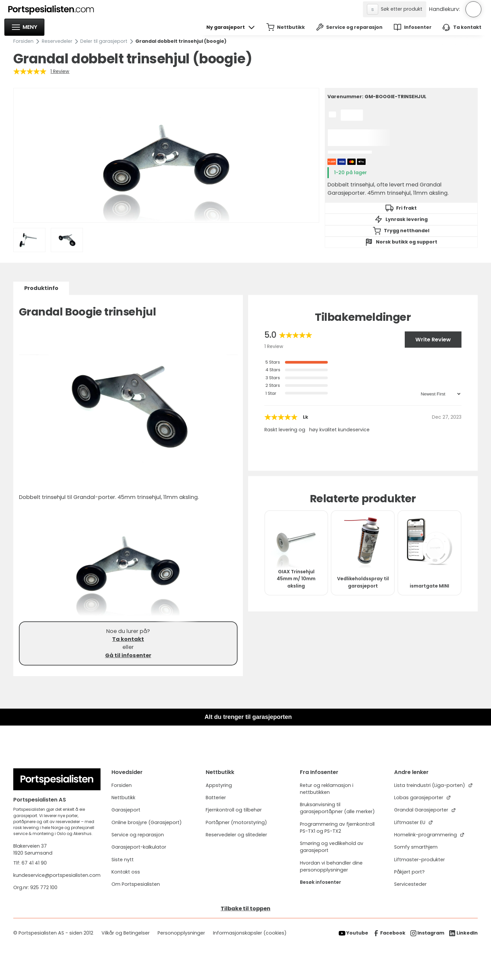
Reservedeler (57, 41)
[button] (24, 27)
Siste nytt (123, 860)
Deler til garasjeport (104, 41)
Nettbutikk (123, 798)
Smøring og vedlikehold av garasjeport (332, 847)
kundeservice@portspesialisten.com (57, 875)
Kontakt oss (126, 872)
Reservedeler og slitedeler (236, 835)
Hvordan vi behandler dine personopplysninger (331, 866)
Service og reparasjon (138, 835)
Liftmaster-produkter (420, 860)
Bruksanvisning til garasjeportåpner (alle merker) (337, 808)
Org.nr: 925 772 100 (36, 887)
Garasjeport (126, 810)
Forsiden (23, 41)
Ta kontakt (128, 639)
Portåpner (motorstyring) (236, 822)
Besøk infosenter (320, 882)
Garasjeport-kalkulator (139, 847)
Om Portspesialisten (136, 884)
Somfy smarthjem (416, 847)
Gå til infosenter (128, 655)
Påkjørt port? (409, 872)
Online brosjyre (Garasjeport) (147, 822)
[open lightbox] (167, 155)
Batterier (216, 798)
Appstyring (219, 785)
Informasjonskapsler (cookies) (250, 933)
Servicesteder (410, 884)
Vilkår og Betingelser (126, 933)
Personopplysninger (181, 933)
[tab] (41, 288)
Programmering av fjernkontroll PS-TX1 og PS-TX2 (337, 828)
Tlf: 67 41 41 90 (30, 863)
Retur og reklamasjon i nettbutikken (327, 789)
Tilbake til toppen (245, 909)
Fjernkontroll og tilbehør (234, 810)
